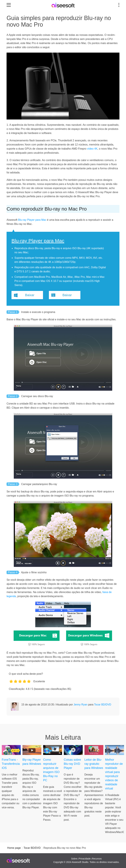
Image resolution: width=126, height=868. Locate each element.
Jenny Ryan (80, 705)
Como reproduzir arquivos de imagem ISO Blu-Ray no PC (51, 770)
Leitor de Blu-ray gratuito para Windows (94, 764)
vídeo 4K (92, 149)
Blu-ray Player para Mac (32, 220)
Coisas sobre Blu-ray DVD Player (72, 764)
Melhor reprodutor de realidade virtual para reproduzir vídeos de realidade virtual (114, 774)
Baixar (30, 295)
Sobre (74, 859)
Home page (14, 848)
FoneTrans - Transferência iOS (11, 764)
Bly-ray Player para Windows (32, 762)
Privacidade (85, 859)
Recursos (97, 859)
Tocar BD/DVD (103, 705)
